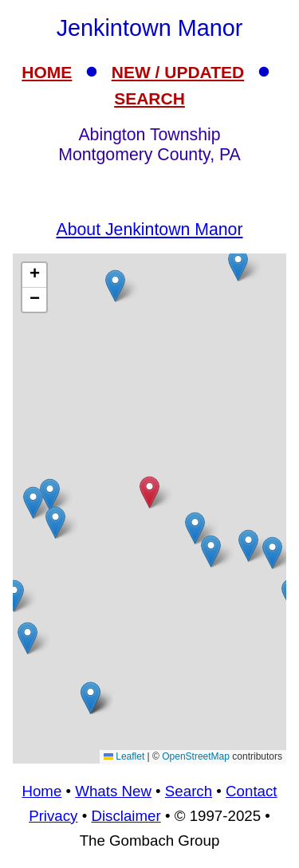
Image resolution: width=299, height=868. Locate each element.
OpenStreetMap (196, 756)
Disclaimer (126, 816)
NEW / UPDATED (178, 72)
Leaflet (124, 756)
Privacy (53, 816)
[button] (195, 528)
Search (189, 791)
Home (41, 791)
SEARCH (149, 98)
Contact (251, 791)
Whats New (113, 791)
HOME (47, 72)
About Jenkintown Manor (149, 230)
